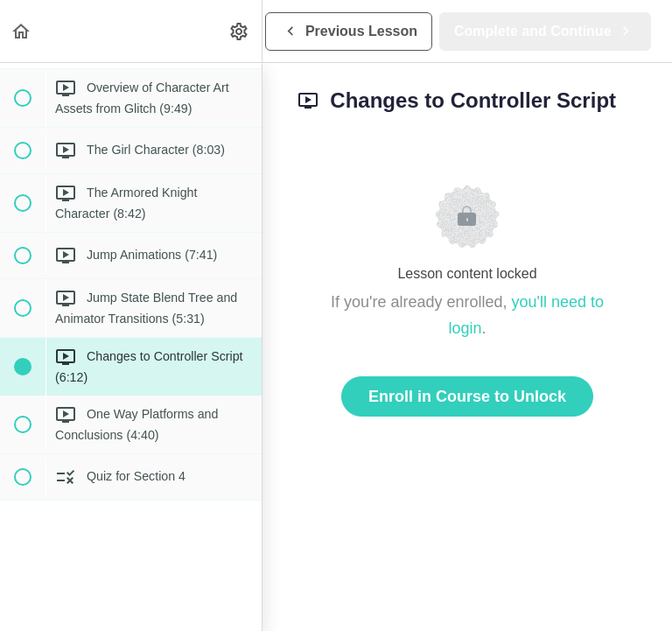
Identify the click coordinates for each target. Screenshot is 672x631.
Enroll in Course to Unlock (467, 396)
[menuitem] (240, 31)
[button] (22, 31)
